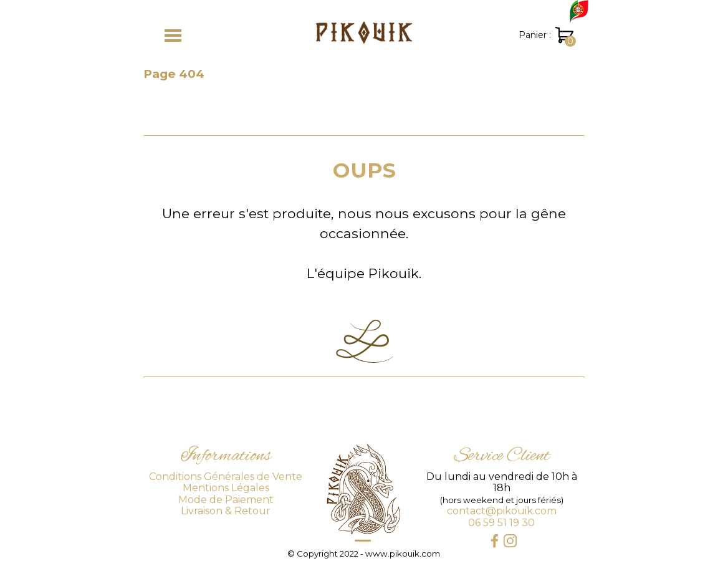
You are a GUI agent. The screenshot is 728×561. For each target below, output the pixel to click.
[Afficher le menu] (173, 35)
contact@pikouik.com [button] (502, 511)
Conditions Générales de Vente (226, 477)
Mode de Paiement (226, 500)
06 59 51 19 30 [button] (501, 523)
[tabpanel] (364, 219)
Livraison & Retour (226, 511)
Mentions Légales (226, 488)
